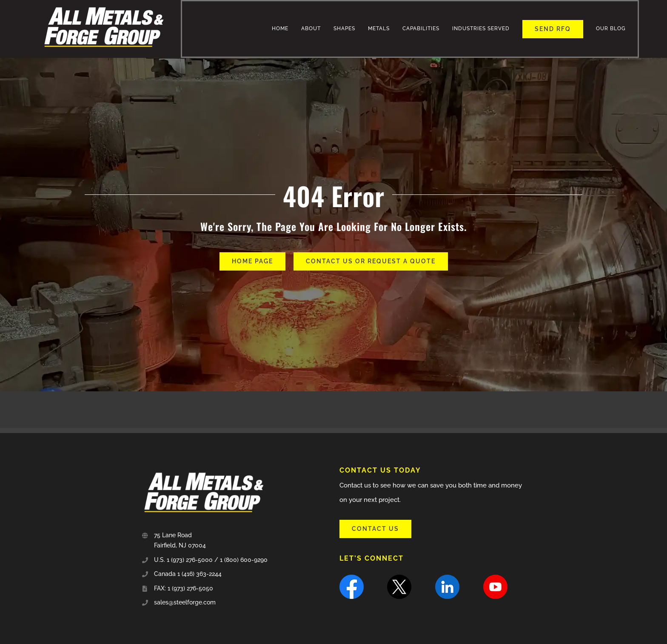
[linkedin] (447, 578)
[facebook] (352, 578)
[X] (399, 578)
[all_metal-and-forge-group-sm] (104, 5)
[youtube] (495, 578)
